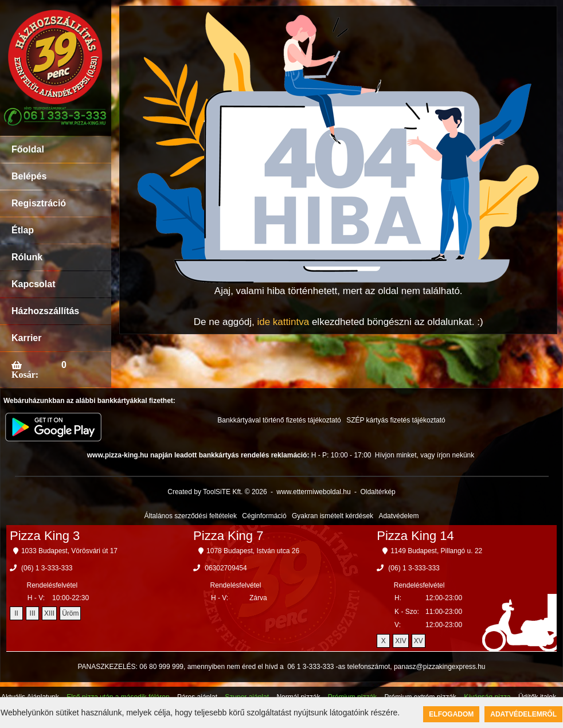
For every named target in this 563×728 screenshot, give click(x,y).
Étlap (23, 230)
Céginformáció (264, 516)
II (16, 613)
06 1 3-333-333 (310, 667)
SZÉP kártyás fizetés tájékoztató (396, 420)
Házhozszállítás (45, 311)
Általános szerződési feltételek (191, 516)
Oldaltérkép (378, 492)
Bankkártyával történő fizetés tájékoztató (279, 420)
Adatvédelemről (523, 714)
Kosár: (25, 374)
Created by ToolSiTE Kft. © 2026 (217, 492)
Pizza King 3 (45, 536)
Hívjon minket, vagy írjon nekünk (425, 455)
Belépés (29, 176)
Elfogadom (451, 714)
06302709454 (226, 568)
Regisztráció (39, 203)
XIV (400, 641)
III (33, 613)
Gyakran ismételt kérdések (333, 516)
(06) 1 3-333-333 (47, 568)
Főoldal (28, 149)
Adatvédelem (398, 516)
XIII (49, 613)
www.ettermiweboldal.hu (313, 492)
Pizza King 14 (415, 536)
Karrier (26, 338)
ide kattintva (283, 322)
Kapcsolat (33, 284)
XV (419, 641)
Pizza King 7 (228, 536)
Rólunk (27, 257)
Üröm (70, 613)
